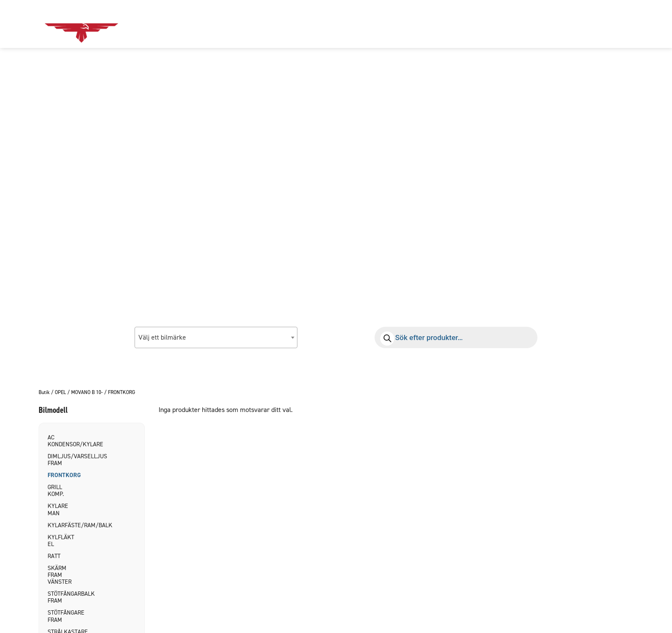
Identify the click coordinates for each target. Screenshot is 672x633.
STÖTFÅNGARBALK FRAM (62, 597)
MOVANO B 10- (87, 393)
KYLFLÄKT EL (61, 541)
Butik (44, 393)
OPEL (60, 393)
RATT (54, 556)
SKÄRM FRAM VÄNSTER (60, 575)
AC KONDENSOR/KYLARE (62, 441)
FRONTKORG (62, 475)
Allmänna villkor (411, 24)
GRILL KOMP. (56, 491)
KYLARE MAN (58, 509)
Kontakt (348, 24)
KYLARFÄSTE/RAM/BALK (62, 525)
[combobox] (216, 337)
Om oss (299, 24)
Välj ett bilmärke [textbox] (162, 337)
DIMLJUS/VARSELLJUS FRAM (62, 460)
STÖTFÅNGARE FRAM (62, 616)
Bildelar (249, 24)
